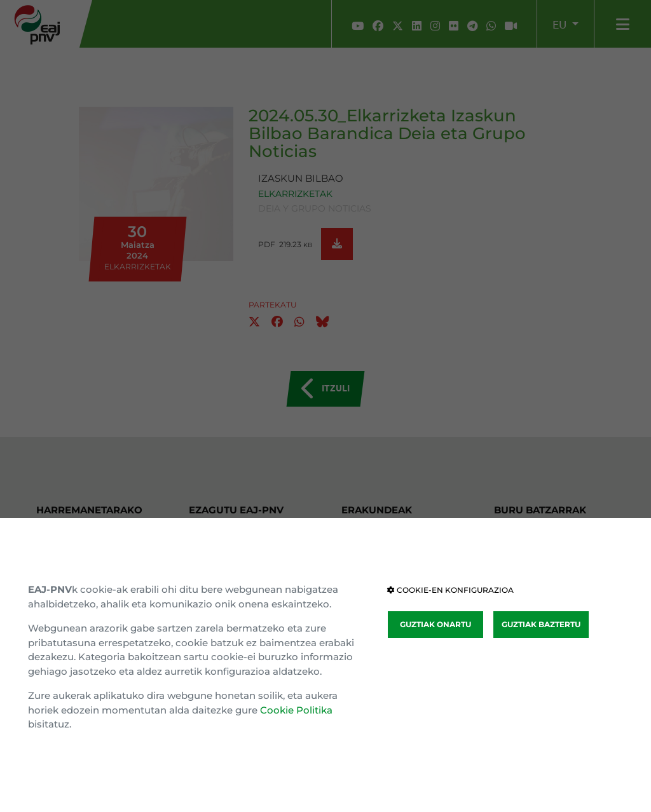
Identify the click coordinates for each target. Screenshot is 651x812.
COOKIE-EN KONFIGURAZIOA (450, 590)
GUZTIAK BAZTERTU (541, 624)
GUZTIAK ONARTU (435, 624)
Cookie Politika (296, 710)
